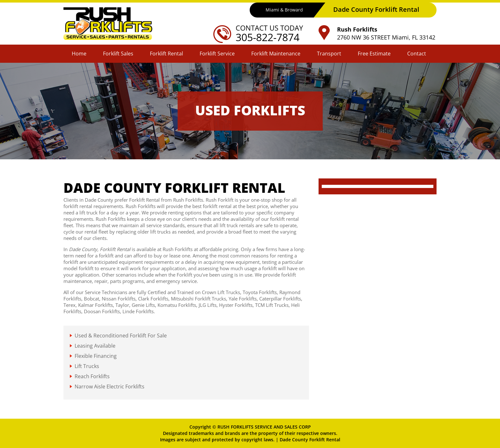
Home (79, 54)
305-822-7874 (268, 37)
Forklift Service (217, 54)
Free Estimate (374, 54)
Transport (329, 54)
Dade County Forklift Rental (310, 440)
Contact (417, 54)
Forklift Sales (118, 54)
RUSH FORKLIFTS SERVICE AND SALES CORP (264, 427)
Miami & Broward (284, 10)
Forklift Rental (166, 54)
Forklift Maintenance (276, 54)
